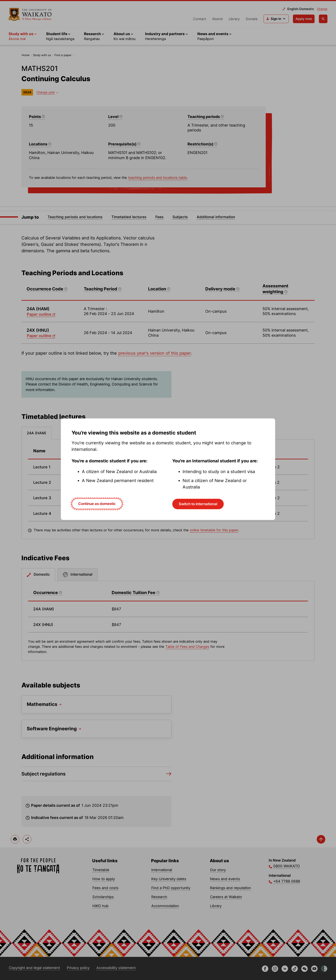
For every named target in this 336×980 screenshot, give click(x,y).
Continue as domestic (97, 504)
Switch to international (198, 504)
